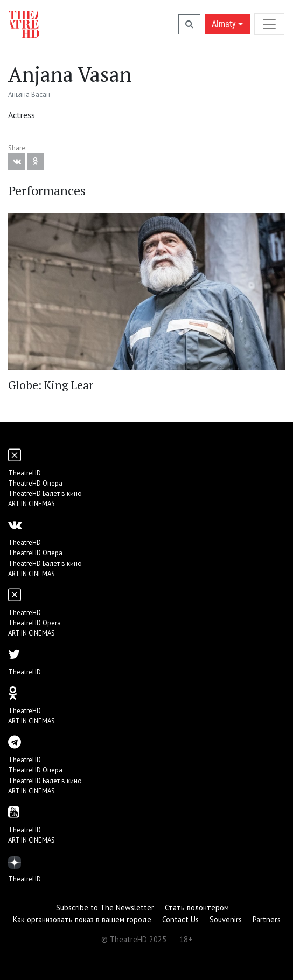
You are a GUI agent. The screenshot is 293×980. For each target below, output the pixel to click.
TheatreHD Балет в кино (45, 494)
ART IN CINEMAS (32, 504)
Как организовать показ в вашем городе (82, 919)
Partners (267, 919)
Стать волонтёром (197, 907)
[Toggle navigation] (269, 24)
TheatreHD (25, 473)
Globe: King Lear (51, 385)
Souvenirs (226, 919)
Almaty (227, 24)
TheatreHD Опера (35, 483)
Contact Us (180, 919)
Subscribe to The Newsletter (105, 907)
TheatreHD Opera (34, 623)
